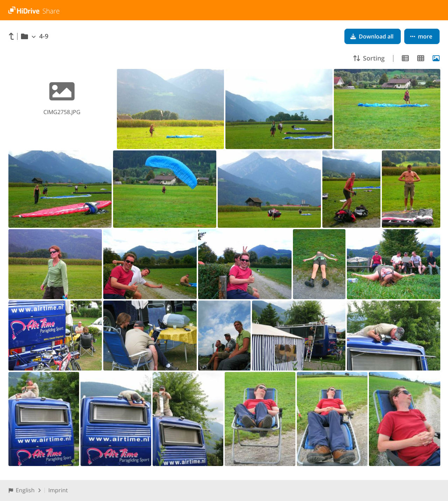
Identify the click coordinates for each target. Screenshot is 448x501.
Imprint (58, 490)
